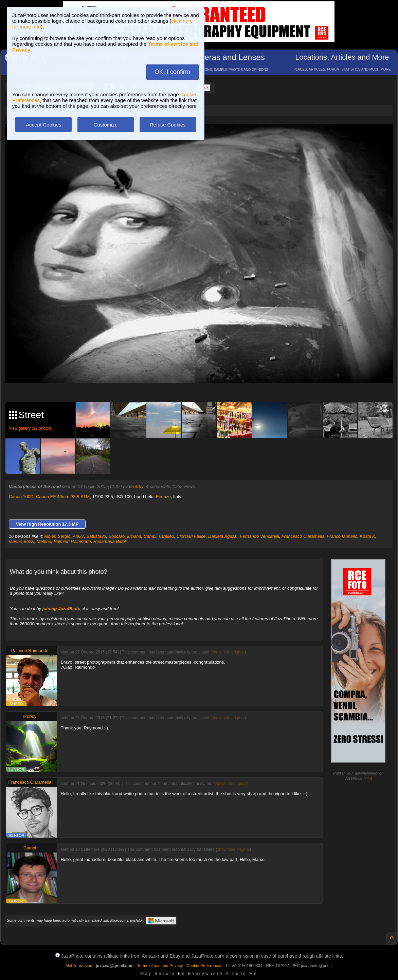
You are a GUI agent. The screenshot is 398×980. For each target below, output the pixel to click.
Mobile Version (79, 966)
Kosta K (367, 536)
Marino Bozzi (22, 541)
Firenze (163, 497)
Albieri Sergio (57, 536)
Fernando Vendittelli (259, 536)
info (368, 778)
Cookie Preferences (204, 966)
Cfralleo (167, 536)
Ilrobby (136, 486)
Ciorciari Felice (191, 536)
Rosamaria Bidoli (110, 541)
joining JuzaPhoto (61, 609)
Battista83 (96, 536)
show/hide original (228, 652)
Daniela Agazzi (223, 536)
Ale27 (78, 536)
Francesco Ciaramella (303, 536)
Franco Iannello (342, 536)
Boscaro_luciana (125, 536)
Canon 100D (21, 497)
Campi (150, 536)
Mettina (44, 541)
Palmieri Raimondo (72, 541)
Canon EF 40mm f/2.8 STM (63, 497)
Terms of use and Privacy (160, 966)
